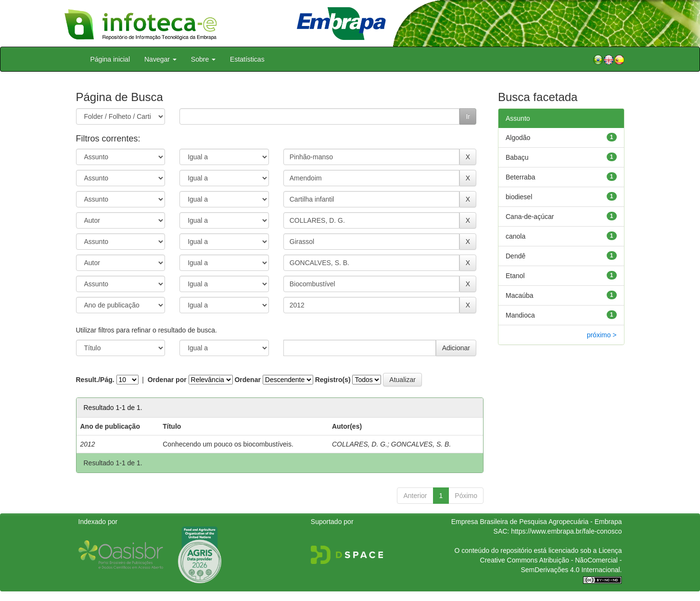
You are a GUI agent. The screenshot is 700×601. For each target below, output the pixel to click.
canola (515, 236)
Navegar (160, 59)
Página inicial (110, 59)
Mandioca (520, 315)
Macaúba (520, 295)
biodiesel (519, 197)
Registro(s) (333, 380)
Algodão (518, 138)
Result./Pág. (95, 380)
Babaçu (517, 157)
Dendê (515, 256)
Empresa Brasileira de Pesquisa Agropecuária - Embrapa (537, 522)
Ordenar (247, 380)
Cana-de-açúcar (530, 217)
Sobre (203, 59)
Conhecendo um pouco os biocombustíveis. (228, 444)
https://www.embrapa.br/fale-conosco (566, 531)
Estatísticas (247, 59)
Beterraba (520, 177)
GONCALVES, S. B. (421, 444)
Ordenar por (167, 380)
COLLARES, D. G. (360, 444)
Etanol (515, 276)
